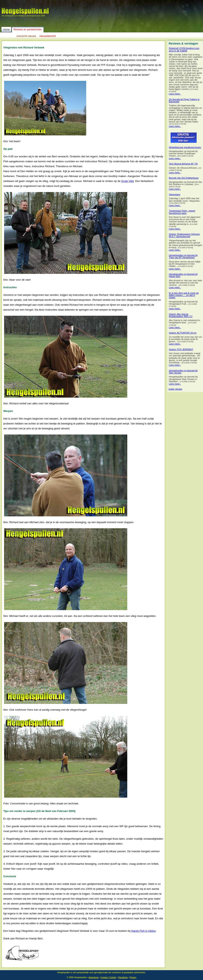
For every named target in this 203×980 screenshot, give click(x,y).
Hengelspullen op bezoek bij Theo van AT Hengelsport (183, 256)
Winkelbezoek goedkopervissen (185, 147)
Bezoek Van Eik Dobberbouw (184, 178)
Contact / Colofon (108, 977)
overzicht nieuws (26, 36)
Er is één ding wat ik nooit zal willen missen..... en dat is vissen (184, 295)
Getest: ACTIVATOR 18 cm (183, 333)
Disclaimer (123, 977)
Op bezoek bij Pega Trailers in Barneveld (184, 101)
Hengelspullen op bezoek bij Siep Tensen (183, 372)
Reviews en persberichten (28, 30)
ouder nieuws (175, 389)
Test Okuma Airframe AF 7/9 (183, 164)
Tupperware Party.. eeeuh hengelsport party (182, 212)
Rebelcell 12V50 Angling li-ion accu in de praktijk (184, 49)
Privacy (133, 977)
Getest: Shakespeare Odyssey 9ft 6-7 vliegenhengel (185, 235)
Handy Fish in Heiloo (143, 931)
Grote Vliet (128, 181)
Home (6, 30)
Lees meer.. (175, 94)
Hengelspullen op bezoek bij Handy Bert (183, 275)
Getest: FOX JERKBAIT (181, 349)
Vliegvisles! (175, 195)
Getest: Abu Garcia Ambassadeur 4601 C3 (181, 315)
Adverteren (94, 977)
